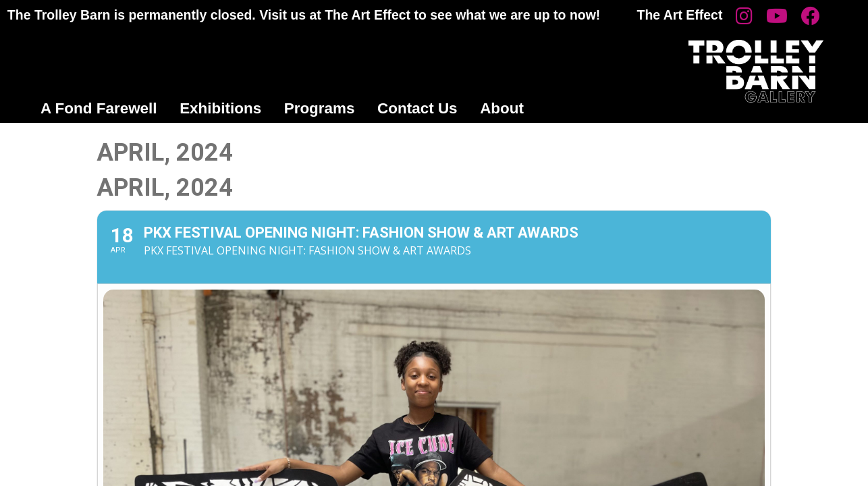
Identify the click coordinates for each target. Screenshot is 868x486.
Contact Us (417, 108)
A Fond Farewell (99, 108)
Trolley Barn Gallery (756, 71)
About (502, 108)
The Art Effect (680, 15)
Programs (320, 108)
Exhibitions (220, 108)
